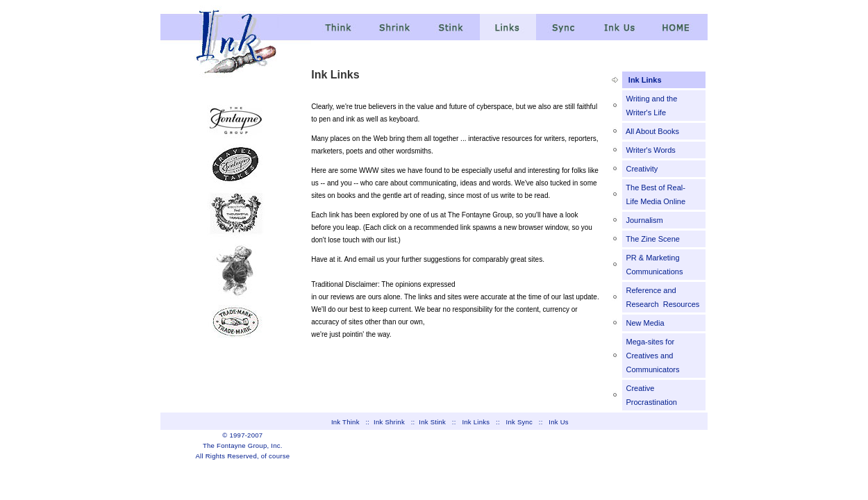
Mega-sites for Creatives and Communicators (651, 356)
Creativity (641, 169)
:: (369, 422)
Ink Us (559, 422)
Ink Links (645, 80)
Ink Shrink (389, 422)
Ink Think (345, 422)
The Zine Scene (652, 239)
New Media (644, 323)
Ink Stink (432, 422)
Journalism (643, 220)
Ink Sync (520, 422)
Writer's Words (649, 150)
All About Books (651, 131)
